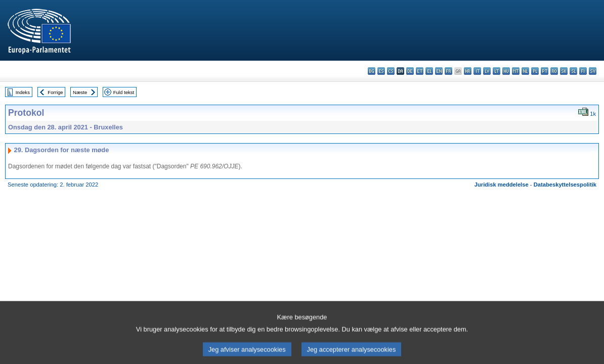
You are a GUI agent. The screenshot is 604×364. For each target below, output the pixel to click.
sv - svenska (593, 71)
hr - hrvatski (468, 71)
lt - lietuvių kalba (497, 71)
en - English (439, 71)
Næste (80, 92)
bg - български (372, 71)
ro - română (554, 71)
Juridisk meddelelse (502, 185)
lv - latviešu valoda (487, 71)
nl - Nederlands (525, 71)
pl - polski (535, 71)
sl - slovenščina (573, 71)
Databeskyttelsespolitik (565, 185)
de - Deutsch (410, 71)
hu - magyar (506, 71)
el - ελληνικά (429, 71)
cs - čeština (391, 71)
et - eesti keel (420, 71)
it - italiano (477, 71)
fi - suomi (583, 71)
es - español (381, 71)
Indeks (23, 92)
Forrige (55, 92)
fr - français (448, 71)
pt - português (545, 71)
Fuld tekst (124, 92)
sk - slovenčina (564, 71)
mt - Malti (516, 71)
